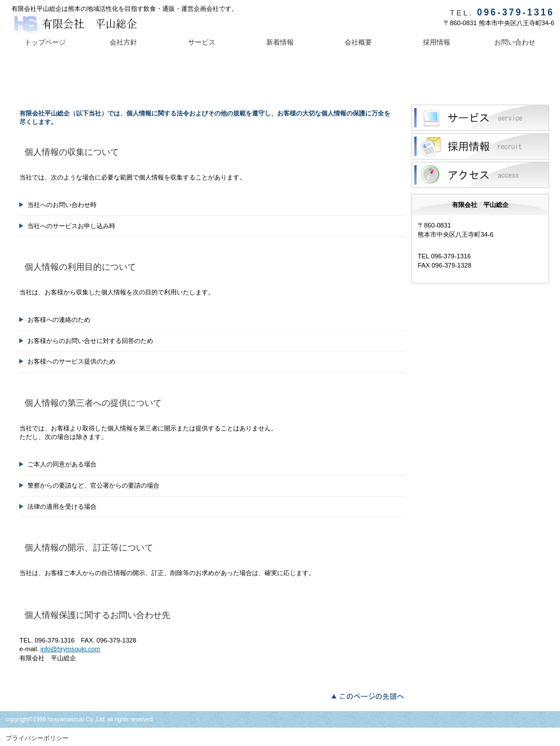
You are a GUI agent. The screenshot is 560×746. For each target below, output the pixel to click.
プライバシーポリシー (37, 738)
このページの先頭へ (371, 695)
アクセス (480, 175)
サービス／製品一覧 (480, 118)
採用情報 (480, 146)
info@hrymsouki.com (71, 649)
